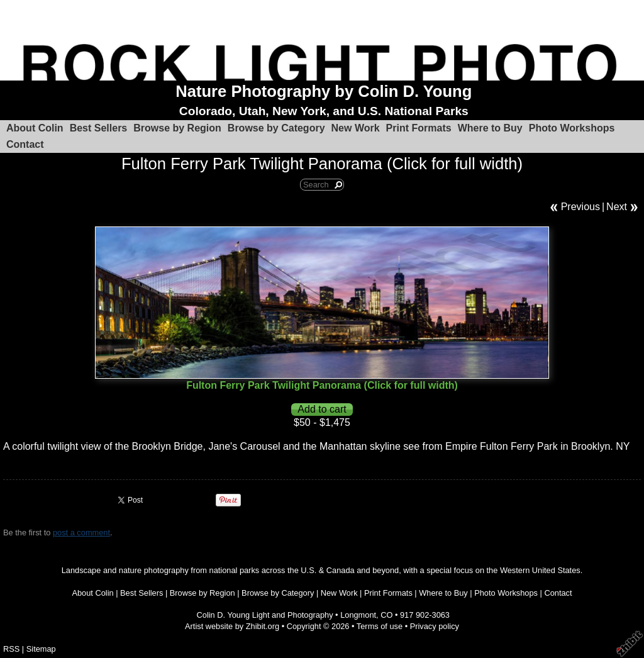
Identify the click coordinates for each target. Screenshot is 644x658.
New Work (356, 128)
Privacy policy (435, 626)
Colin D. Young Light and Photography (265, 615)
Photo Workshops (572, 128)
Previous (580, 207)
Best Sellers (99, 128)
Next (617, 207)
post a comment (81, 533)
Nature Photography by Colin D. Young (324, 91)
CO (386, 615)
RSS (11, 649)
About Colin (35, 128)
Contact (25, 144)
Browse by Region (177, 128)
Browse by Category (276, 128)
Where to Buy (490, 128)
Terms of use (380, 626)
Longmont (358, 615)
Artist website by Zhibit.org (232, 626)
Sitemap (41, 649)
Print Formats (419, 128)
